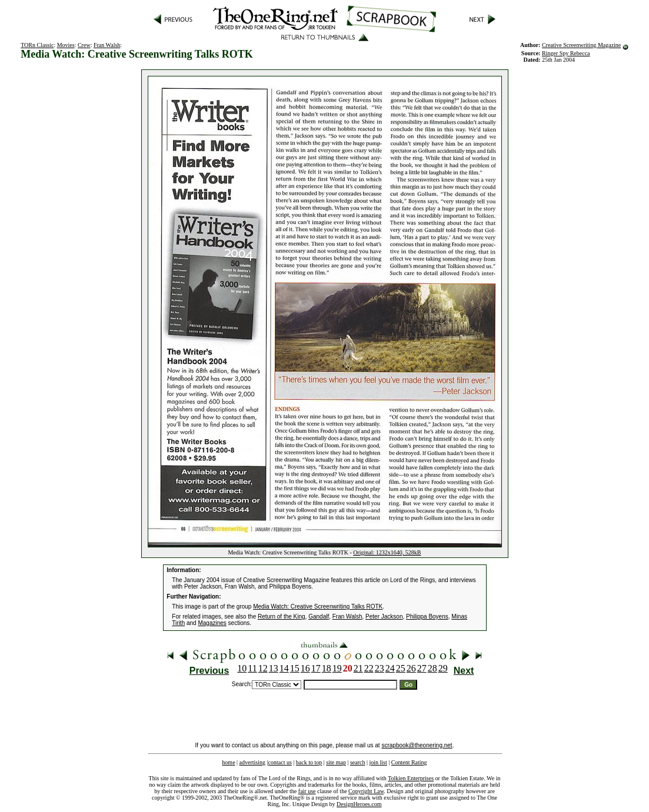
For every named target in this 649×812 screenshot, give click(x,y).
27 (422, 668)
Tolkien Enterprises (411, 778)
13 (274, 668)
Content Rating (409, 762)
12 (263, 668)
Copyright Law (366, 791)
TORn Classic (37, 45)
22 (369, 668)
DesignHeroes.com (359, 804)
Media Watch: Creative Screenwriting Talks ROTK (318, 607)
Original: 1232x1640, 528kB (387, 552)
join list (378, 762)
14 (284, 668)
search (358, 762)
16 (305, 668)
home (228, 762)
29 (443, 668)
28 (432, 668)
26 (411, 668)
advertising (252, 762)
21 (358, 668)
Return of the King (282, 616)
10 (242, 668)
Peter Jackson (384, 616)
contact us (280, 762)
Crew (84, 45)
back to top (309, 762)
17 (316, 668)
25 (401, 668)
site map (336, 762)
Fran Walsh (107, 45)
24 (390, 668)
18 (327, 668)
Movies (66, 45)
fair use (307, 791)
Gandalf (319, 616)
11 (252, 668)
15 (295, 668)
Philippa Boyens (427, 616)
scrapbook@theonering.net (417, 745)
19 (337, 668)
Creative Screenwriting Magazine (581, 45)
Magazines (212, 623)
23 (380, 668)
